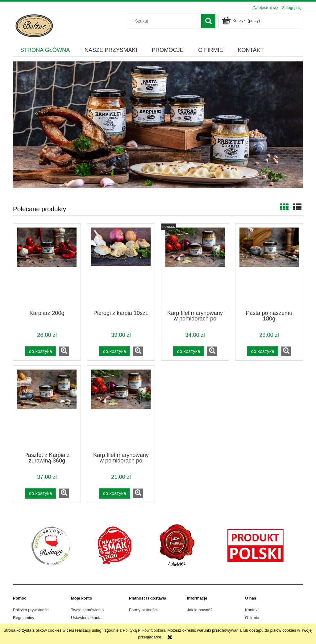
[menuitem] (45, 50)
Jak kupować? (200, 610)
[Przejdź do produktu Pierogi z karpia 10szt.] (121, 266)
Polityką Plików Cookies (144, 630)
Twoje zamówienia (87, 610)
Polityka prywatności (31, 610)
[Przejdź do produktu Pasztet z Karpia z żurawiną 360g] (47, 408)
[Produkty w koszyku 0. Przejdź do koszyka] (241, 21)
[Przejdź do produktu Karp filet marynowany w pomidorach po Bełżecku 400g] (195, 266)
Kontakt (252, 610)
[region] (158, 125)
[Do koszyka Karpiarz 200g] (40, 351)
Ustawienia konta (86, 618)
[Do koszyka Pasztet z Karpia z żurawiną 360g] (40, 493)
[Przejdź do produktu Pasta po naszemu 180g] (269, 266)
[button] (64, 351)
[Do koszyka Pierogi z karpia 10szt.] (114, 351)
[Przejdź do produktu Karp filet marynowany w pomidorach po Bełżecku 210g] (121, 408)
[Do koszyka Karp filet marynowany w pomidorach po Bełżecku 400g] (189, 351)
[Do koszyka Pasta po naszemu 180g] (263, 351)
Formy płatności (143, 610)
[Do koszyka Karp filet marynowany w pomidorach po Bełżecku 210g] (114, 493)
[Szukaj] (208, 21)
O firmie (252, 618)
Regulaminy (24, 618)
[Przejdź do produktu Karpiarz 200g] (47, 266)
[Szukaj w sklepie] (166, 21)
